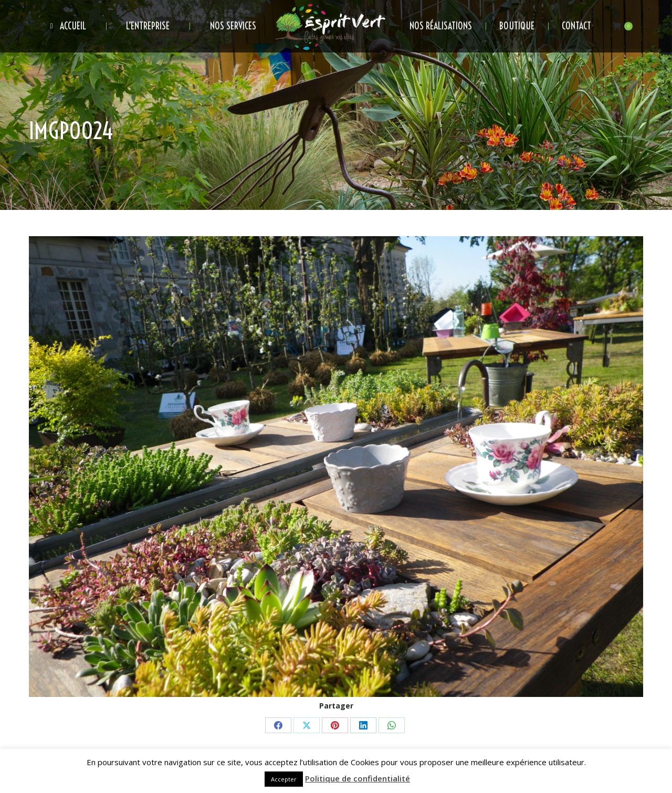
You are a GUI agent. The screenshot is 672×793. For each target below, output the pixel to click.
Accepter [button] (284, 779)
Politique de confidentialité (358, 778)
